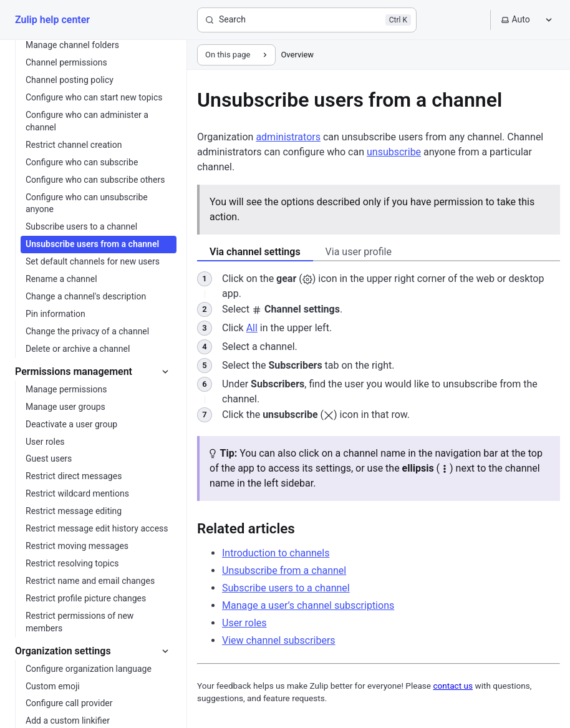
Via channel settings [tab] (255, 252)
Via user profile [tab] (359, 252)
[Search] (307, 20)
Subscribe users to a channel (286, 588)
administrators (288, 137)
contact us (453, 686)
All (252, 328)
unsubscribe (394, 152)
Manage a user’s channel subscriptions (308, 605)
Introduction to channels (276, 553)
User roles (244, 623)
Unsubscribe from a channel (284, 570)
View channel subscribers (279, 640)
